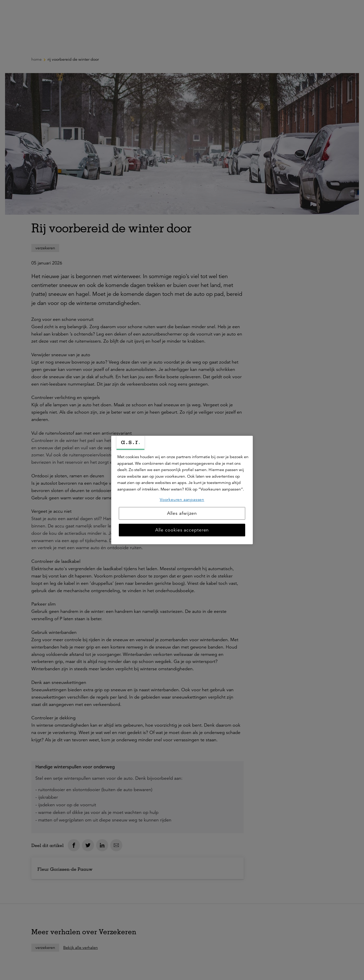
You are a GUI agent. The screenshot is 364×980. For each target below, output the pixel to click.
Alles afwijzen (182, 514)
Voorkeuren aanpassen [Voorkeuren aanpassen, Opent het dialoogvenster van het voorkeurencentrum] (182, 500)
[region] (182, 490)
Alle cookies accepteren (182, 530)
